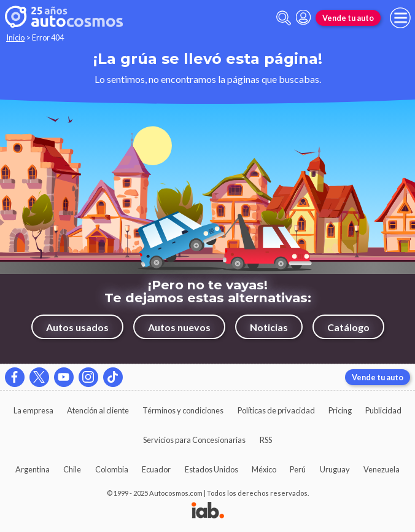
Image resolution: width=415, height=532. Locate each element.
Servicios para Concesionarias (194, 440)
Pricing (340, 410)
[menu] (400, 18)
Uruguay (335, 469)
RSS (266, 440)
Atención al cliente (98, 410)
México (264, 469)
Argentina (33, 469)
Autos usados (77, 327)
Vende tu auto (348, 18)
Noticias (269, 327)
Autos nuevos (179, 327)
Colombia (112, 469)
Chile (72, 469)
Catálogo (348, 327)
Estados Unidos (211, 469)
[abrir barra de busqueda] (284, 18)
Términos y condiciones (183, 410)
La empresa (33, 410)
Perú (298, 469)
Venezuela (382, 469)
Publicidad (383, 410)
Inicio (15, 37)
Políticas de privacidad (276, 410)
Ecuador (156, 469)
